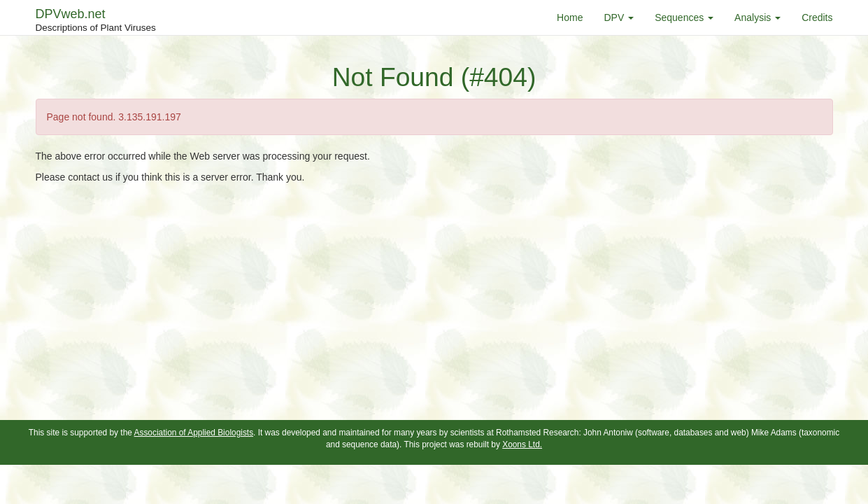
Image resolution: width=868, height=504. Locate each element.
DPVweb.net (96, 21)
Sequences (684, 17)
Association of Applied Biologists (194, 433)
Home (570, 17)
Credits (817, 17)
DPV (619, 17)
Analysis (757, 17)
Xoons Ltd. (522, 444)
